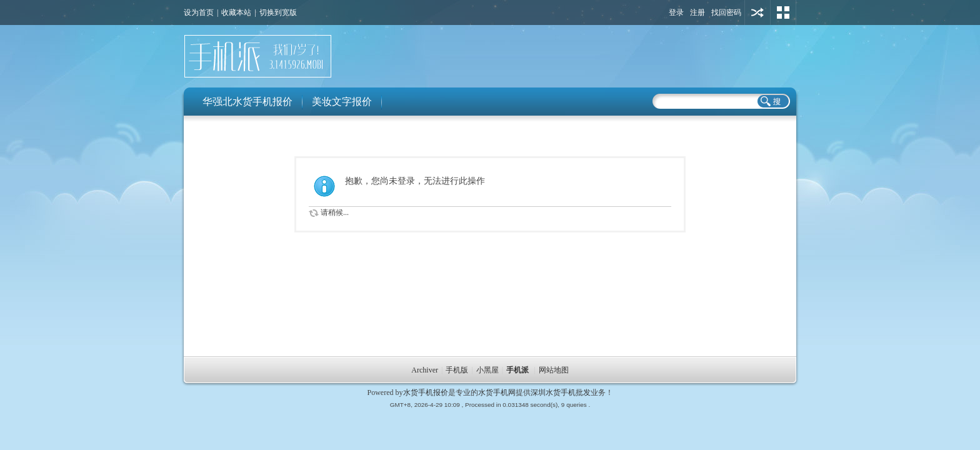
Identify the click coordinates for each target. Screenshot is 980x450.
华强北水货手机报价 (247, 102)
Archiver (425, 370)
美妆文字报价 (342, 102)
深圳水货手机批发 (561, 392)
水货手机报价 (426, 392)
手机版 (457, 370)
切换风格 (783, 12)
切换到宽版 (278, 12)
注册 (697, 12)
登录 (676, 12)
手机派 (517, 370)
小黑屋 (487, 370)
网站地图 (554, 370)
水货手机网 (497, 392)
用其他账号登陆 (757, 12)
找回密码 (726, 12)
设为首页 (199, 12)
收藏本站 (236, 12)
